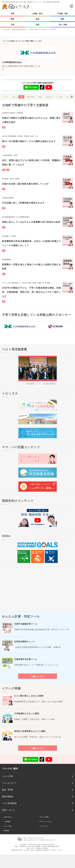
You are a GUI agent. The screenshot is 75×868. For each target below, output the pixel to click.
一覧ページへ (38, 676)
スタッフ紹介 (8, 826)
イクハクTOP (7, 776)
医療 (21, 97)
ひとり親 (59, 97)
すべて (6, 97)
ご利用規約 (7, 822)
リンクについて (44, 826)
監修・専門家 (7, 790)
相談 (40, 97)
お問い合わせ (8, 817)
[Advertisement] (37, 589)
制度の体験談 (7, 796)
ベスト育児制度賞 (9, 803)
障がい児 (49, 97)
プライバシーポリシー (46, 822)
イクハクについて (9, 783)
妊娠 (68, 97)
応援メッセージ (8, 810)
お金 (14, 97)
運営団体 (7, 831)
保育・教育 (31, 97)
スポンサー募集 (44, 817)
